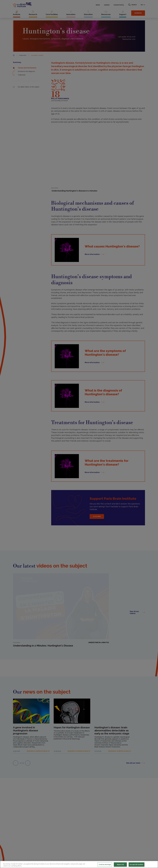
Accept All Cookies (136, 865)
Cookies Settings (105, 865)
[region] (79, 864)
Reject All (120, 865)
